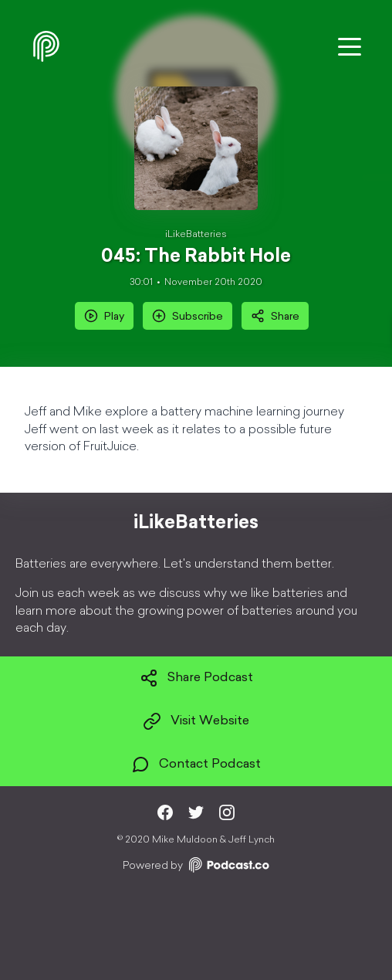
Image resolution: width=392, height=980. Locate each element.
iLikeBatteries (196, 235)
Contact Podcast (196, 765)
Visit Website (196, 721)
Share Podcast (196, 678)
